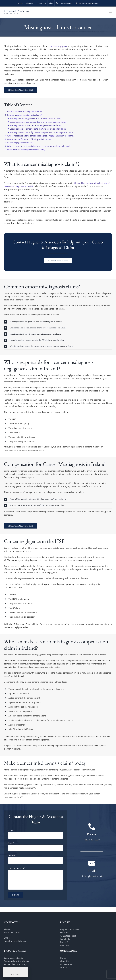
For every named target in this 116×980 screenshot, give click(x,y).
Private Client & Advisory (15, 964)
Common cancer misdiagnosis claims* (24, 115)
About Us (64, 961)
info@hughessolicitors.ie (15, 941)
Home (63, 958)
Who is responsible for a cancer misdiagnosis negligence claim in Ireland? (40, 136)
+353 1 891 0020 (12, 933)
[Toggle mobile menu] (111, 12)
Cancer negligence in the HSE (19, 143)
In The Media (66, 964)
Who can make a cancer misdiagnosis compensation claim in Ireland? (38, 146)
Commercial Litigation (14, 958)
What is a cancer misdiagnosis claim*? (24, 111)
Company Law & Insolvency (17, 961)
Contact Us (65, 967)
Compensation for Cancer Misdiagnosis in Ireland (29, 139)
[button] (58, 322)
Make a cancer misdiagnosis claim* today (25, 150)
